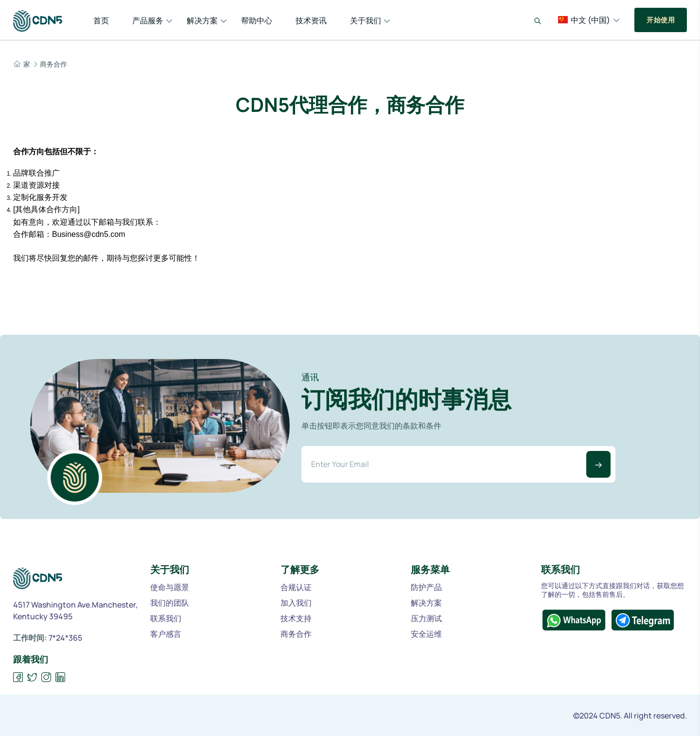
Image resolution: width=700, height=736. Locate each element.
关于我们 (366, 20)
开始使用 (661, 20)
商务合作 (53, 64)
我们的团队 (170, 603)
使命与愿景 (170, 587)
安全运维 (426, 634)
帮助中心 (257, 20)
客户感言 (166, 634)
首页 (101, 20)
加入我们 (296, 603)
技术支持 (296, 618)
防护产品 (426, 587)
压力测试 (426, 618)
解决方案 (202, 20)
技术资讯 (311, 20)
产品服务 (148, 20)
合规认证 (296, 587)
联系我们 (166, 618)
